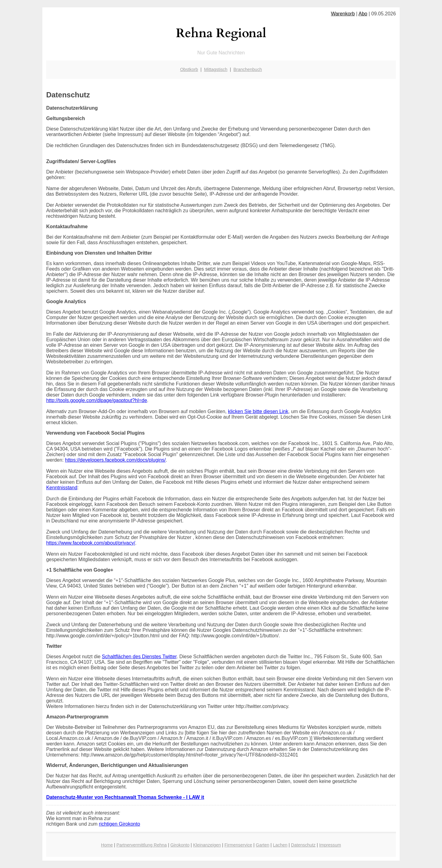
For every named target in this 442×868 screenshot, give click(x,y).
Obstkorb (189, 69)
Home (107, 845)
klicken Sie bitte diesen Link (258, 411)
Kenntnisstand (62, 488)
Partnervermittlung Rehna (142, 845)
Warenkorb (343, 14)
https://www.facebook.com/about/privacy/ (91, 543)
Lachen (280, 845)
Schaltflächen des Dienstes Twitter (139, 657)
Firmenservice (238, 845)
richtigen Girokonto (119, 824)
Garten (262, 845)
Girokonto (180, 845)
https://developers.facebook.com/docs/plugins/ (115, 460)
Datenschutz (303, 845)
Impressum (330, 845)
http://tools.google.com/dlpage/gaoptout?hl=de (97, 400)
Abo (363, 14)
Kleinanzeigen (207, 845)
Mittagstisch (216, 69)
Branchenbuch (248, 69)
